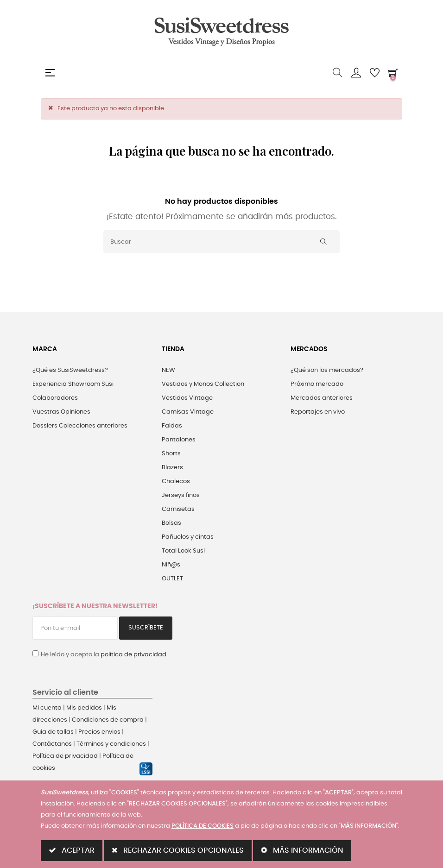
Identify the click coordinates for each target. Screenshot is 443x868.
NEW (168, 370)
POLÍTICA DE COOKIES (203, 826)
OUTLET (172, 579)
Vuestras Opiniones (61, 412)
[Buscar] (221, 242)
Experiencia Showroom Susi (73, 384)
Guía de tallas (53, 732)
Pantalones (179, 440)
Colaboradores (55, 398)
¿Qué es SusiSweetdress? (70, 370)
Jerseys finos (181, 495)
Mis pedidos (84, 708)
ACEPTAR (72, 850)
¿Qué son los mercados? (327, 370)
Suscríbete (146, 628)
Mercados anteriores (322, 398)
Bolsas (171, 523)
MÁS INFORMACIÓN (302, 850)
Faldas (172, 426)
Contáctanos (52, 744)
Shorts (171, 454)
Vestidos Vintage (187, 398)
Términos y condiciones (111, 744)
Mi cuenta (47, 708)
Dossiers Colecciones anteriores (80, 426)
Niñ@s (171, 565)
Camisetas (178, 509)
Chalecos (176, 481)
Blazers (172, 468)
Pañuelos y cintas (188, 537)
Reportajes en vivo (318, 412)
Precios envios (99, 732)
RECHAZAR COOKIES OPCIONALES (178, 850)
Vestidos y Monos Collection (203, 384)
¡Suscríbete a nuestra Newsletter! (95, 606)
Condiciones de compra (108, 720)
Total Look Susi (183, 551)
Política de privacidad (65, 756)
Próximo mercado (317, 384)
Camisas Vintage (188, 412)
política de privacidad (133, 655)
